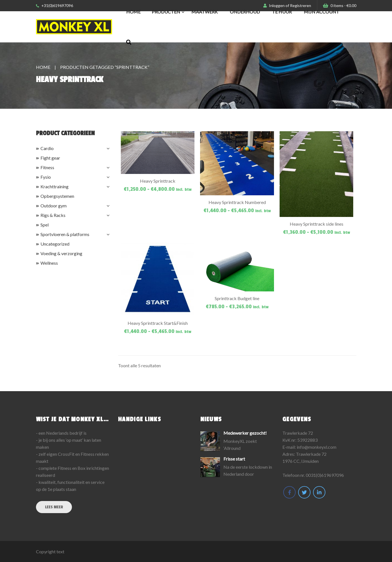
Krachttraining (55, 186)
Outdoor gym (54, 206)
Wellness (49, 263)
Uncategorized (55, 244)
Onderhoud (245, 12)
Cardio (47, 148)
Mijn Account (321, 12)
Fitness (47, 167)
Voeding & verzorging (61, 253)
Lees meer (54, 507)
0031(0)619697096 (325, 475)
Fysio (46, 177)
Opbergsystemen (57, 196)
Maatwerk (205, 12)
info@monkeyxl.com (317, 447)
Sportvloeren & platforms (65, 234)
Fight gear (50, 158)
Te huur (282, 12)
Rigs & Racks (53, 215)
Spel (45, 225)
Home (133, 12)
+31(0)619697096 (55, 5)
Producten (166, 12)
